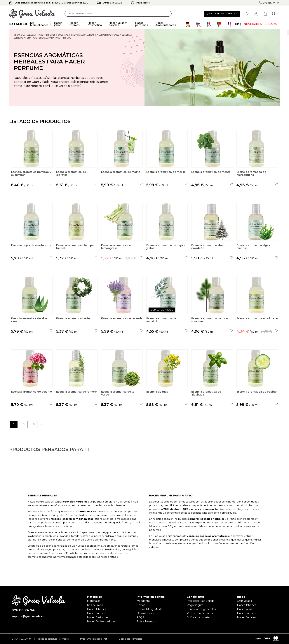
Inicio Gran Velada (24, 35)
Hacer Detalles (247, 617)
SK (198, 24)
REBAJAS (271, 24)
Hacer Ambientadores (101, 621)
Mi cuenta (143, 601)
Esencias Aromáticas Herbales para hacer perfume (42, 38)
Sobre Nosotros (147, 621)
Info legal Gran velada (201, 601)
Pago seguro (195, 605)
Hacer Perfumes (98, 617)
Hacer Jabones (97, 609)
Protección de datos (200, 613)
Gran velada (244, 601)
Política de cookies (199, 617)
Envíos (141, 605)
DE (188, 24)
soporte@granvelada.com (29, 616)
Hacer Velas (245, 609)
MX (209, 24)
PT (219, 24)
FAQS (140, 617)
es (275, 14)
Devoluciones (146, 613)
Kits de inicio (95, 605)
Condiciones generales (201, 609)
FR (230, 24)
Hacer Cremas (96, 613)
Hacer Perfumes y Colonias (53, 35)
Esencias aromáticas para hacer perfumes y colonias (102, 35)
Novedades (253, 24)
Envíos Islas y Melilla (150, 609)
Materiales (94, 601)
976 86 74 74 (269, 3)
